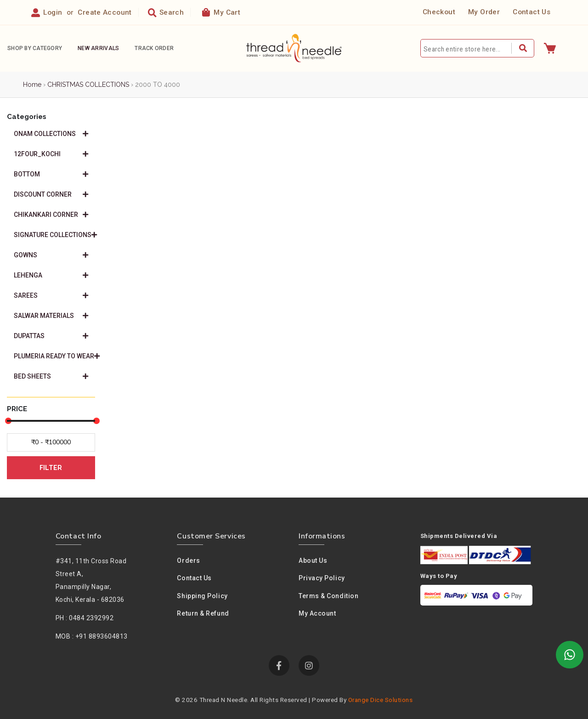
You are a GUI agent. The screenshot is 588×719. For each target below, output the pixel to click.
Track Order (154, 48)
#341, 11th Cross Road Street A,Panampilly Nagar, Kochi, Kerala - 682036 (91, 580)
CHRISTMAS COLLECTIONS (88, 85)
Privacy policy (322, 578)
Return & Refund (203, 613)
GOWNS (51, 255)
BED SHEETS (51, 376)
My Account (317, 613)
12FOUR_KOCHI (51, 154)
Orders (188, 560)
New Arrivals (98, 48)
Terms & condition (328, 596)
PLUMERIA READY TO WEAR (54, 356)
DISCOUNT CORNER (51, 194)
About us (313, 560)
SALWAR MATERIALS (51, 316)
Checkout (439, 12)
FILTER (51, 468)
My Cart (221, 12)
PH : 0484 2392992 (85, 618)
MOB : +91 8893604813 (92, 636)
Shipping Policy (202, 596)
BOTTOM (51, 174)
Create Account (105, 12)
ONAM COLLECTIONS (51, 134)
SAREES (51, 295)
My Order (484, 12)
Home (32, 85)
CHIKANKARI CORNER (51, 215)
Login (53, 12)
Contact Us (531, 12)
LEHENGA (51, 275)
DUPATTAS (51, 336)
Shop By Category (35, 48)
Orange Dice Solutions (381, 700)
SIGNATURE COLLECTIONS (54, 235)
